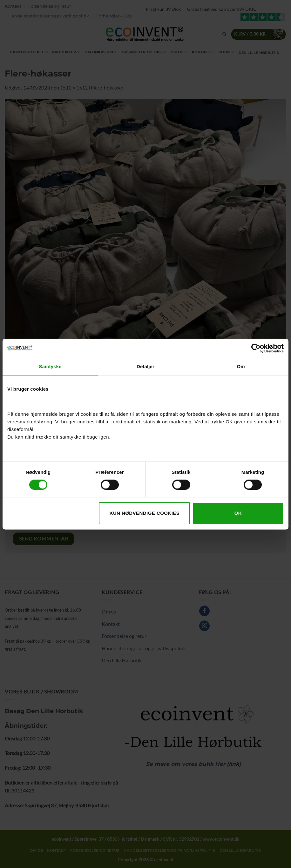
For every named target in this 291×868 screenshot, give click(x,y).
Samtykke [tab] (50, 366)
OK (238, 513)
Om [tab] (241, 366)
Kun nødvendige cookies (144, 513)
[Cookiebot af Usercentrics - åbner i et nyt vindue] (256, 348)
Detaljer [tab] (145, 366)
